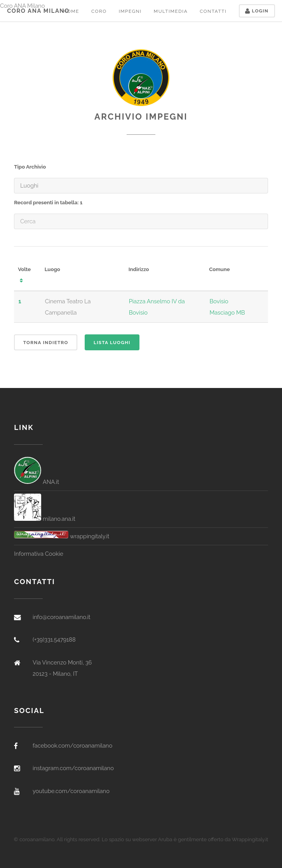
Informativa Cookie (38, 554)
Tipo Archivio (30, 167)
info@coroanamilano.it (62, 617)
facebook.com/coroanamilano (72, 745)
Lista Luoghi (112, 343)
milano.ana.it (45, 519)
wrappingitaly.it (62, 536)
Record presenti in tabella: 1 (48, 203)
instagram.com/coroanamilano (73, 768)
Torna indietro (46, 343)
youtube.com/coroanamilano (71, 791)
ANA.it (37, 482)
